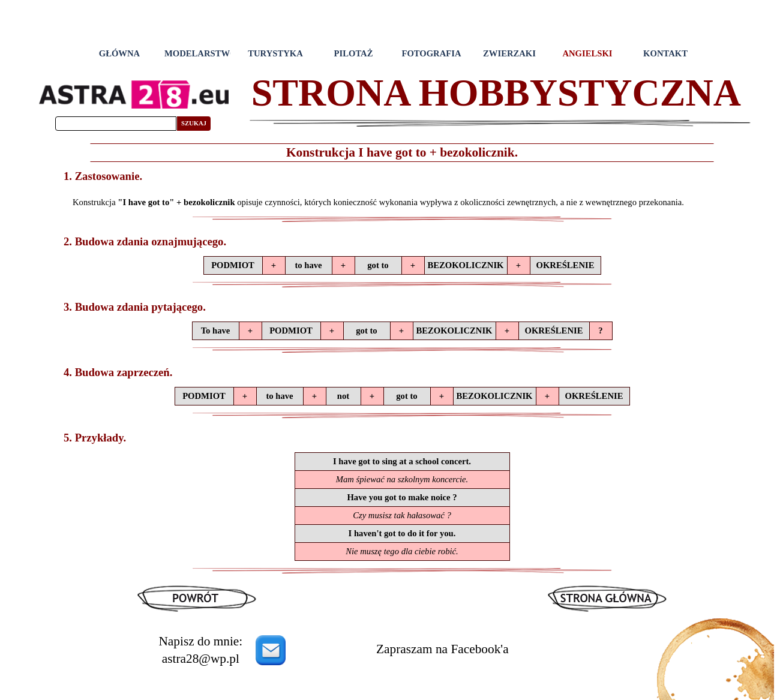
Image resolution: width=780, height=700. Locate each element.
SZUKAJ (194, 123)
